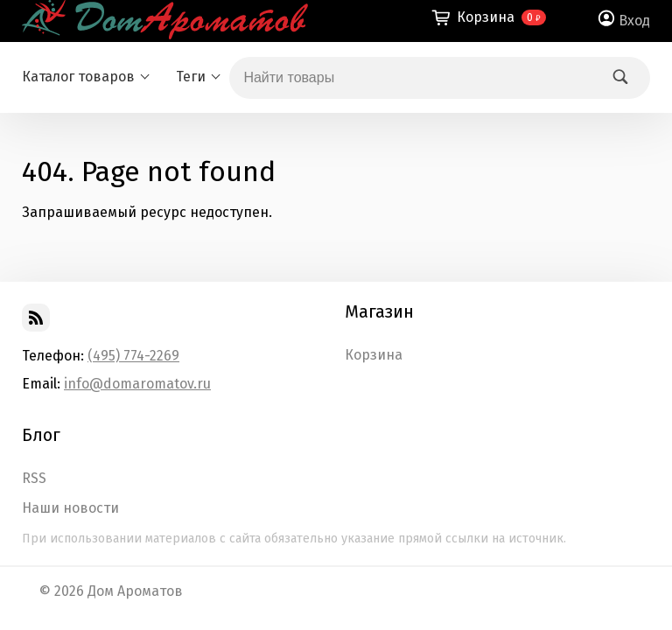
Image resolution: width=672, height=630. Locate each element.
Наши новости (70, 508)
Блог (41, 435)
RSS (34, 479)
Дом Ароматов (135, 591)
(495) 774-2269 (133, 356)
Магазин (379, 311)
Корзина (374, 355)
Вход (634, 21)
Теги (191, 77)
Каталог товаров (78, 77)
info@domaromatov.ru (137, 384)
